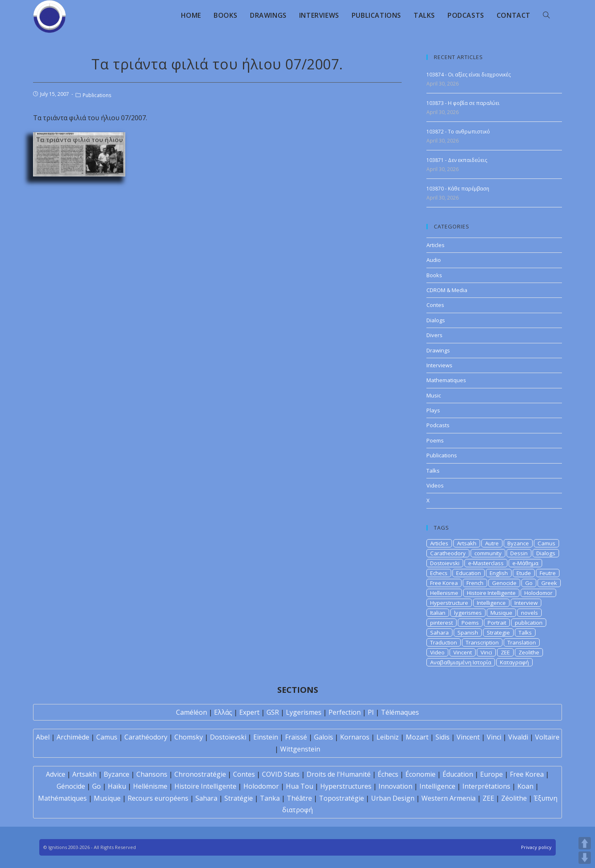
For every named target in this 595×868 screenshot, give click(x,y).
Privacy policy (536, 847)
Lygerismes (304, 712)
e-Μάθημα (525, 563)
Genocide (504, 583)
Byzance (518, 543)
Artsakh (467, 543)
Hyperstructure (449, 603)
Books (434, 275)
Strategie (498, 633)
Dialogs (436, 320)
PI (371, 712)
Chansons (152, 774)
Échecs (388, 774)
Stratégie (239, 798)
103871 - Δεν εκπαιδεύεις (457, 160)
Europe (491, 774)
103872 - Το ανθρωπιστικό (458, 132)
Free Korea (444, 583)
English (499, 573)
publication (529, 623)
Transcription (482, 642)
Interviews (439, 365)
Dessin (519, 553)
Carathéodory (146, 737)
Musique (501, 613)
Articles (436, 245)
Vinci (486, 652)
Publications (97, 95)
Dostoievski (445, 563)
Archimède (73, 737)
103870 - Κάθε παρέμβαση (458, 189)
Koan (525, 786)
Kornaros (355, 737)
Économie (420, 774)
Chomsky (189, 737)
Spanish (468, 633)
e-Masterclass (486, 563)
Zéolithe (514, 798)
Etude (524, 573)
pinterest (441, 623)
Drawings (438, 350)
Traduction (444, 642)
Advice (56, 774)
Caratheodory (448, 553)
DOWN (585, 858)
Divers (434, 335)
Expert (249, 712)
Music (434, 395)
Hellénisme (150, 786)
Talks (433, 471)
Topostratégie (342, 798)
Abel (43, 737)
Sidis (443, 737)
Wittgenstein (300, 749)
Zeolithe (529, 652)
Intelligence (491, 603)
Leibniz (388, 737)
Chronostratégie (200, 774)
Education (469, 573)
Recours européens (158, 798)
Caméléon (192, 712)
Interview (526, 603)
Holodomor (538, 593)
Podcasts (438, 425)
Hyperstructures (346, 786)
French (475, 583)
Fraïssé (296, 737)
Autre (492, 543)
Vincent (463, 652)
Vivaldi (518, 737)
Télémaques (400, 712)
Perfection (345, 712)
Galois (324, 737)
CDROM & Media (447, 290)
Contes (435, 305)
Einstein (266, 737)
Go (529, 583)
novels (530, 613)
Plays (433, 410)
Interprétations (486, 786)
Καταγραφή (514, 662)
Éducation (458, 774)
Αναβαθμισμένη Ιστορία (461, 662)
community (488, 553)
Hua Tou (300, 786)
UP (585, 843)
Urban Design (393, 798)
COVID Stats (281, 774)
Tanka (270, 798)
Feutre (548, 573)
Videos (435, 485)
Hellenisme (444, 593)
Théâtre (299, 798)
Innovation (395, 786)
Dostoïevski (228, 737)
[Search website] (546, 15)
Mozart (417, 737)
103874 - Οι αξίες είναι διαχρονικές (469, 75)
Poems (435, 440)
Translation (522, 642)
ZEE (505, 652)
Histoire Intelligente (491, 593)
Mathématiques (62, 798)
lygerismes (468, 613)
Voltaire (547, 737)
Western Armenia (449, 798)
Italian (438, 613)
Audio (434, 260)
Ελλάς (223, 712)
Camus (546, 543)
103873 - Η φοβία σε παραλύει (463, 103)
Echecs (439, 573)
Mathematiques (446, 380)
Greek (549, 583)
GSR (273, 712)
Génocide (71, 786)
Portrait (497, 623)
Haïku (117, 786)
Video (437, 652)
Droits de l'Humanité (339, 774)
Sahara (439, 633)
